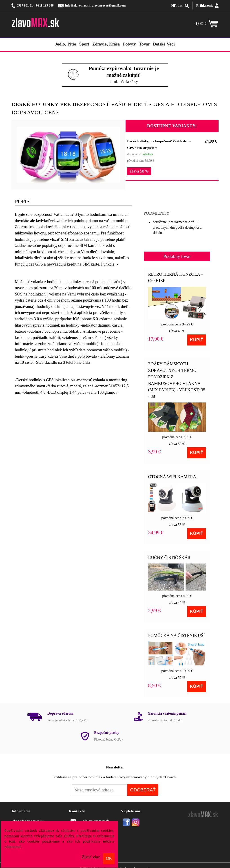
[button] (116, 130)
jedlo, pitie (66, 44)
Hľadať (177, 6)
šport (84, 44)
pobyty (129, 44)
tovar (144, 44)
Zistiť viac (91, 857)
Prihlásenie (205, 6)
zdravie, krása (106, 44)
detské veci (164, 44)
